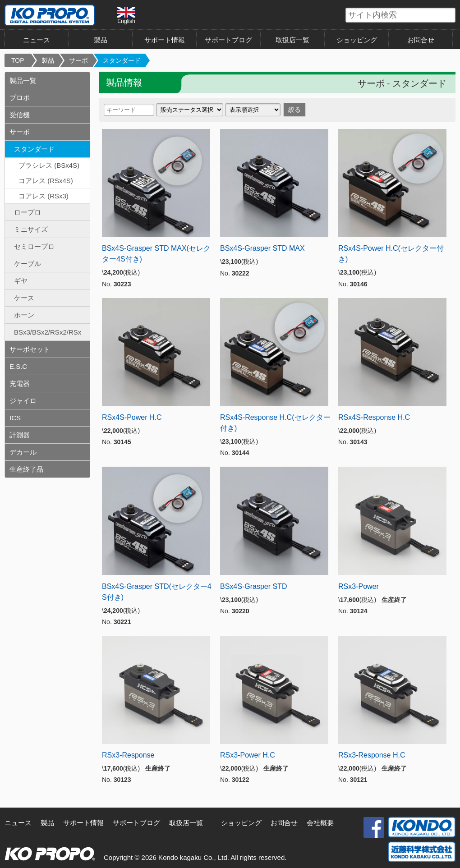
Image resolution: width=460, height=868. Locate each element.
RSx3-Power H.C (248, 755)
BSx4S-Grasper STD (253, 586)
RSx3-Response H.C (372, 755)
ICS (15, 418)
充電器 (20, 383)
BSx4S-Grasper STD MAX (262, 248)
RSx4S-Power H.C (132, 417)
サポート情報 (165, 40)
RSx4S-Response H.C (374, 417)
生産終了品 (26, 469)
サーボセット (30, 349)
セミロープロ (34, 246)
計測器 (20, 435)
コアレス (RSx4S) (46, 181)
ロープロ (28, 212)
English (126, 15)
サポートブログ (228, 40)
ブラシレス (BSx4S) (49, 165)
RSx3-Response (128, 755)
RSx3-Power (359, 586)
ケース (24, 298)
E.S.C (18, 366)
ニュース (37, 40)
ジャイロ (23, 401)
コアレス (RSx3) (44, 196)
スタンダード (122, 60)
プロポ (20, 98)
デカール (23, 452)
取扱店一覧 (292, 40)
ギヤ (21, 281)
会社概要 (320, 823)
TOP (18, 60)
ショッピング (357, 40)
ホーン (24, 315)
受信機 (20, 115)
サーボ (78, 60)
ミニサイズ (31, 229)
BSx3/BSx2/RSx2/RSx (48, 332)
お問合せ (421, 40)
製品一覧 (23, 80)
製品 (101, 40)
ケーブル (28, 264)
